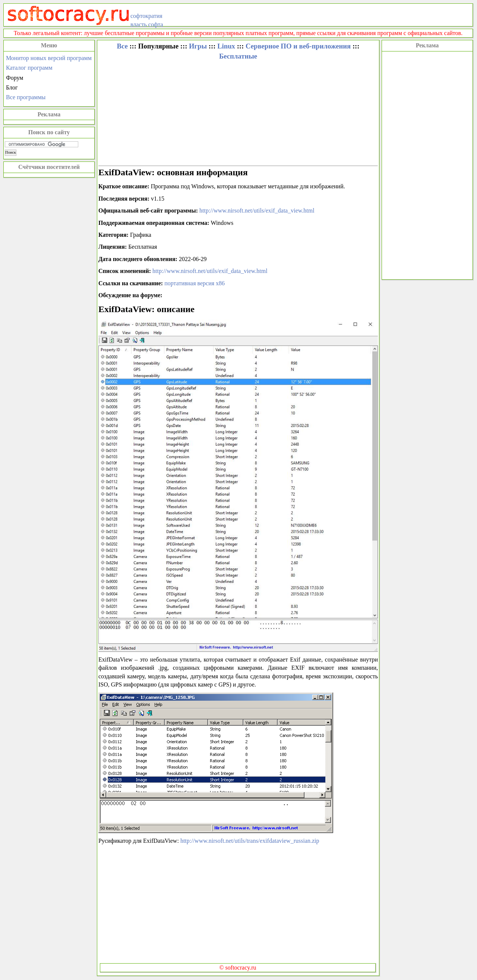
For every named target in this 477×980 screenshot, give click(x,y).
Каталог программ (29, 68)
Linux (226, 46)
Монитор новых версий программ (49, 58)
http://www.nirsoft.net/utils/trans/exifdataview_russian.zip (250, 841)
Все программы (26, 97)
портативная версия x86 (195, 283)
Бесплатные (238, 56)
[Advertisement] (427, 164)
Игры (198, 46)
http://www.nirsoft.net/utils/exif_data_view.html (257, 211)
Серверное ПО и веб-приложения (298, 46)
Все (122, 46)
